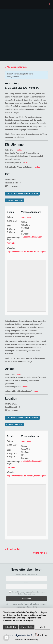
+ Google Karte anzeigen (32, 237)
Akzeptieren (27, 627)
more (19, 374)
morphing (11, 243)
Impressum (21, 607)
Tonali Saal (26, 218)
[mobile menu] (49, 4)
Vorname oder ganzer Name (27, 574)
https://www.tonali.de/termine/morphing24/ (26, 252)
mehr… (19, 150)
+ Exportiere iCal (15, 200)
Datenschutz (32, 607)
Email (26, 583)
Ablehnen (10, 627)
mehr (43, 627)
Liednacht (12, 549)
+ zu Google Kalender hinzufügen (22, 194)
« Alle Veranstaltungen (16, 67)
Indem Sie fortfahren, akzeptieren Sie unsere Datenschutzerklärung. (27, 593)
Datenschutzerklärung (31, 640)
